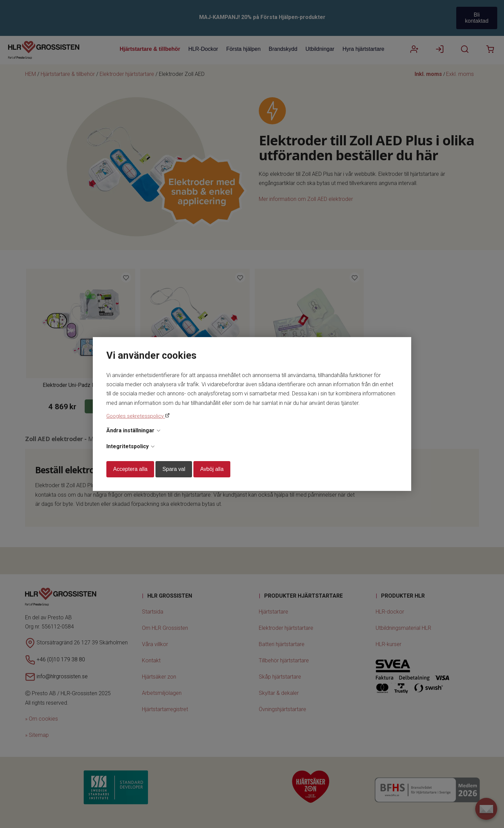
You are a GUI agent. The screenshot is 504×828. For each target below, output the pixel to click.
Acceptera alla (130, 469)
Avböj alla (212, 469)
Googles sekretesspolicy (136, 416)
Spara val (174, 469)
